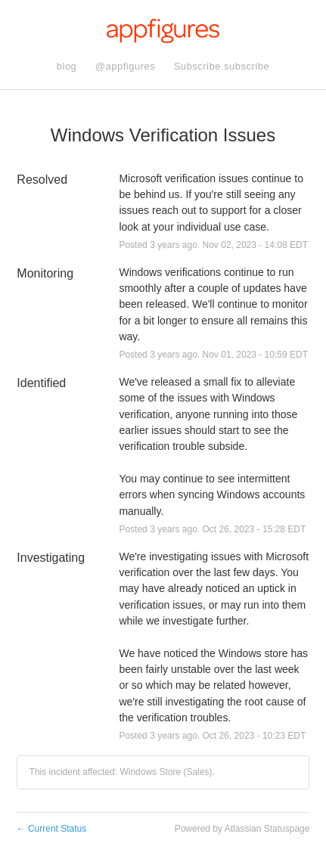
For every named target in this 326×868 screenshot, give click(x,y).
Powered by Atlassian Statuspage (242, 829)
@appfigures (125, 66)
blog (67, 66)
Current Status (52, 829)
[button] (222, 67)
